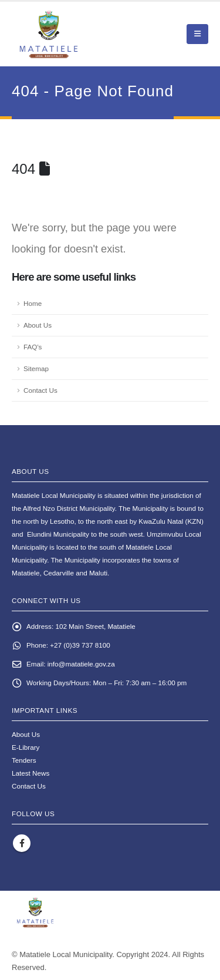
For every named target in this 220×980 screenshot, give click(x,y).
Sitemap (36, 368)
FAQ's (33, 347)
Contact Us (40, 390)
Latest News (31, 773)
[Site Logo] (77, 34)
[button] (197, 34)
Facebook (22, 843)
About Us (38, 325)
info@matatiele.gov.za (81, 664)
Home (33, 303)
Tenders (24, 760)
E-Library (26, 747)
